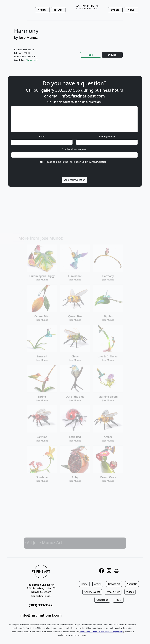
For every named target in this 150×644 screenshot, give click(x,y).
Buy (91, 55)
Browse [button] (58, 10)
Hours (118, 600)
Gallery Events (92, 592)
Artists (98, 584)
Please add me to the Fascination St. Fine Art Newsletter (76, 162)
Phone (107, 137)
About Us (132, 584)
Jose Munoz (28, 37)
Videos (130, 592)
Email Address (74, 149)
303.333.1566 (68, 90)
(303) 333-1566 (41, 605)
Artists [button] (42, 10)
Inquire (112, 55)
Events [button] (115, 10)
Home (84, 584)
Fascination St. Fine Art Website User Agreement (101, 632)
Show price (32, 60)
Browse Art (114, 584)
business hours (109, 90)
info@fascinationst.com (83, 96)
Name (42, 137)
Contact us (102, 600)
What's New (113, 592)
